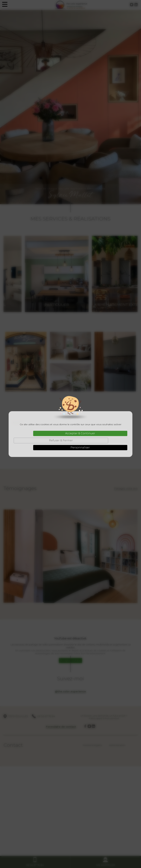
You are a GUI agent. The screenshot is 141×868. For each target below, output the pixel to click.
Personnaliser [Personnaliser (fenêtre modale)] (80, 448)
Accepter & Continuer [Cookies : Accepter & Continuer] (80, 433)
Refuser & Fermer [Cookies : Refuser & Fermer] (61, 440)
